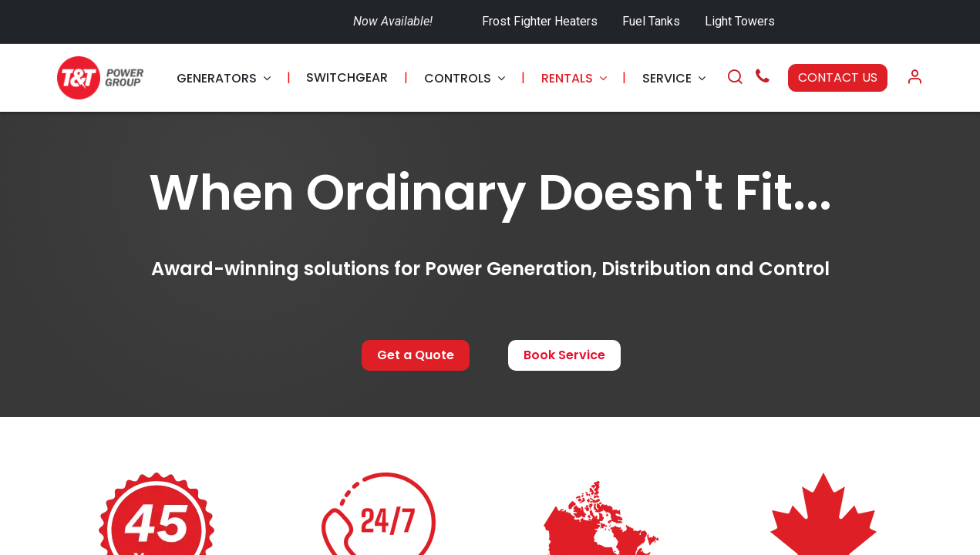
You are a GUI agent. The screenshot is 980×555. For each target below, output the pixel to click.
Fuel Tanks (653, 21)
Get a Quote (416, 355)
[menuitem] (224, 78)
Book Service (564, 355)
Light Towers (740, 21)
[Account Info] (914, 78)
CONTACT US (838, 77)
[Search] (735, 78)
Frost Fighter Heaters (540, 21)
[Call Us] (763, 78)
